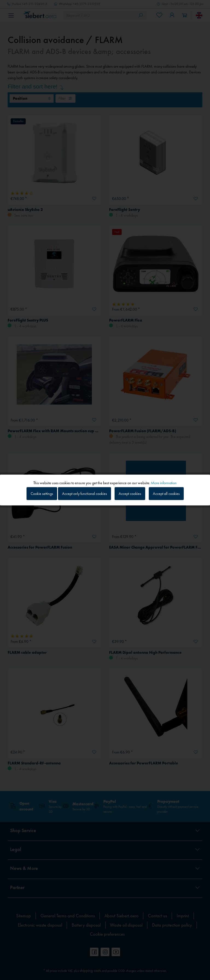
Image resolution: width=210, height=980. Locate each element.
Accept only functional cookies (84, 494)
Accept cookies (130, 494)
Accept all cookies (166, 494)
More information (164, 483)
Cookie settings (42, 494)
